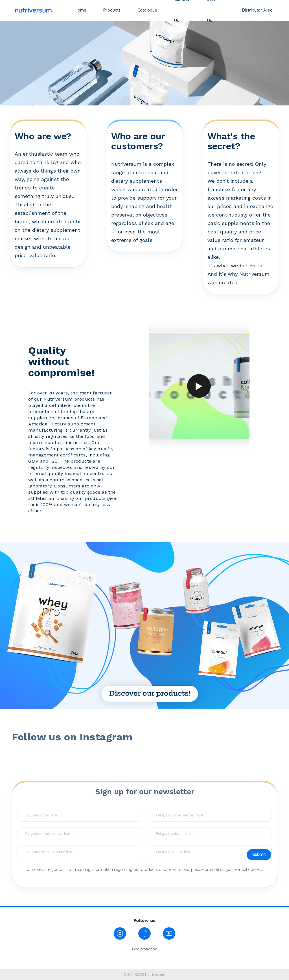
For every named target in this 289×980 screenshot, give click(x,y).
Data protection (145, 949)
